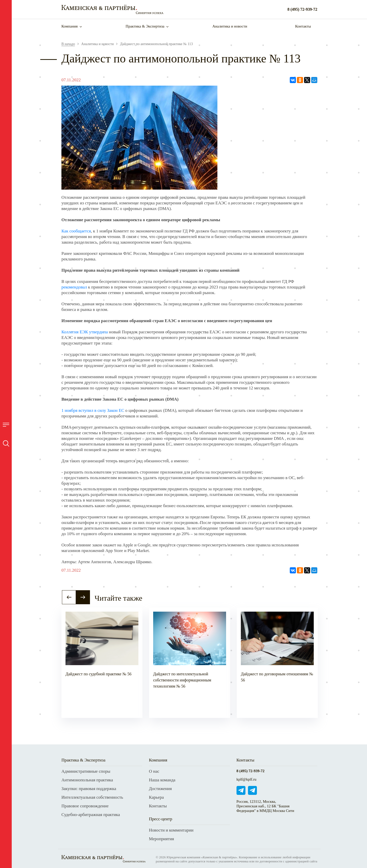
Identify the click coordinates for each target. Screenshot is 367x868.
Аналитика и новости (230, 26)
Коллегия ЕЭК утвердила (85, 332)
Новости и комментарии (171, 830)
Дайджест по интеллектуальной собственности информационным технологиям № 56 (182, 680)
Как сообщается (76, 231)
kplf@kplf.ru (246, 779)
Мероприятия (161, 839)
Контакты (303, 26)
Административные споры (86, 771)
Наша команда (162, 780)
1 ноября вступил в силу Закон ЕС (93, 410)
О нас (154, 771)
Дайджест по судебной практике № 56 (99, 674)
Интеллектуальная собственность (92, 797)
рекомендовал (74, 287)
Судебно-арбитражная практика (91, 815)
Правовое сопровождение (85, 806)
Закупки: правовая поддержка (89, 789)
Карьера (156, 797)
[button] (69, 597)
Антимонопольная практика (87, 780)
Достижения (160, 789)
